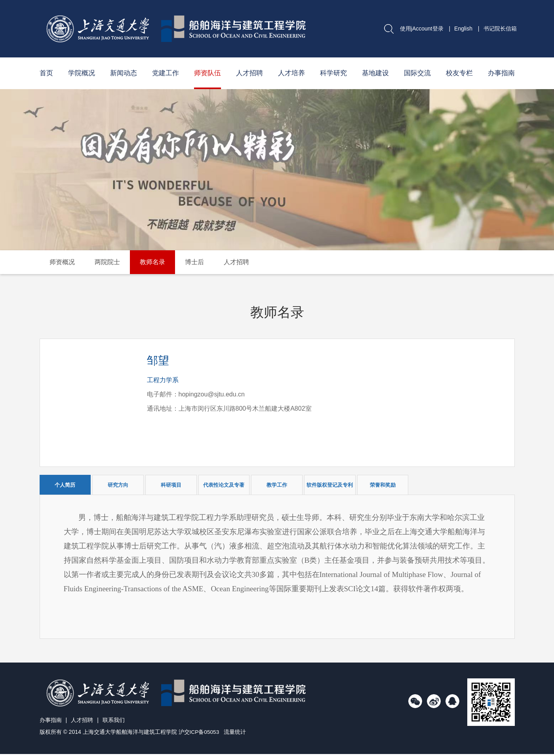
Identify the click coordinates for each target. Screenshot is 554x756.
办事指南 (501, 73)
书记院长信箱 (500, 29)
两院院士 (107, 262)
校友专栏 (459, 73)
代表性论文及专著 (224, 485)
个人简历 (65, 485)
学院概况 (82, 73)
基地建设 (375, 73)
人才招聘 (249, 73)
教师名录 (152, 262)
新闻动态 (124, 73)
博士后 (194, 262)
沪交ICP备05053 (199, 734)
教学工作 (277, 485)
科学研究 (333, 73)
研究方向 (118, 485)
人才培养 (291, 73)
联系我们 (114, 722)
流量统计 (235, 734)
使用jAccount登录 (422, 29)
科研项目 (171, 485)
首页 (46, 73)
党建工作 (166, 73)
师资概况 (62, 262)
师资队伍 (208, 73)
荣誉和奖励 (383, 485)
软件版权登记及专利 (330, 485)
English (463, 29)
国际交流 (417, 73)
